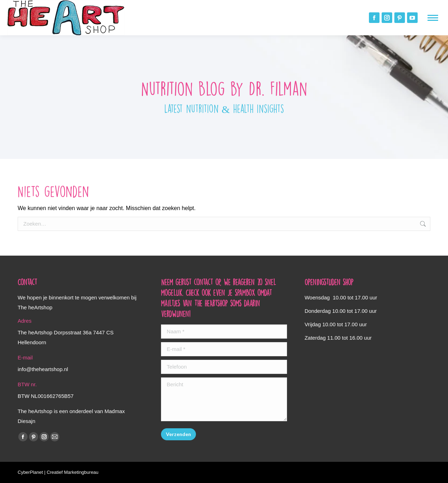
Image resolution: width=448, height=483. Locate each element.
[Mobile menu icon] (433, 18)
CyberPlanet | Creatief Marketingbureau (58, 472)
